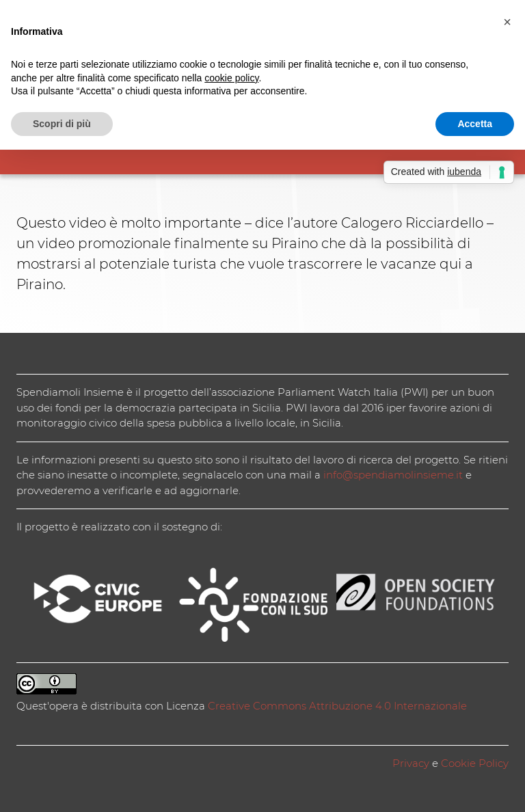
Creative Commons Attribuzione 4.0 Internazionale (337, 706)
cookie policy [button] (231, 78)
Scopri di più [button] (62, 124)
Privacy (411, 763)
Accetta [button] (475, 124)
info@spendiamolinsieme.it (393, 475)
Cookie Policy (475, 763)
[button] (507, 22)
